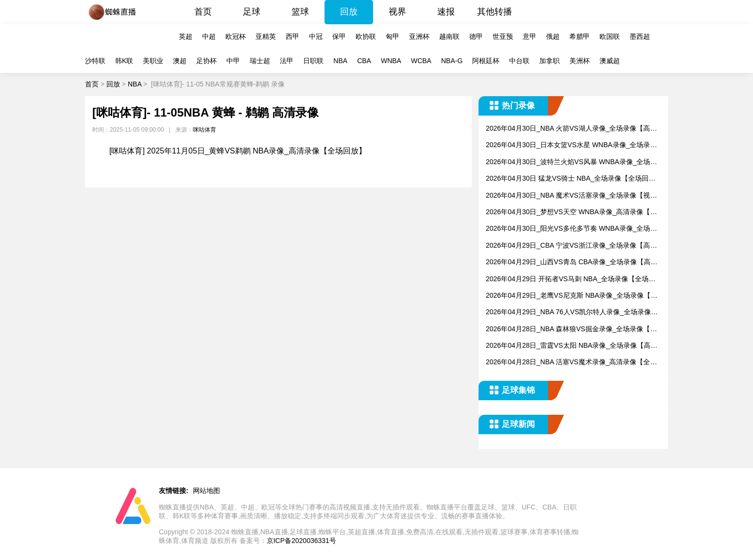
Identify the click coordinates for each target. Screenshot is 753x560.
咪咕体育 (205, 130)
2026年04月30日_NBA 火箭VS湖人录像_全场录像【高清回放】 (571, 129)
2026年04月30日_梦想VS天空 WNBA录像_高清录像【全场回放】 (571, 212)
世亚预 (503, 36)
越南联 (449, 36)
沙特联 (95, 61)
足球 (252, 12)
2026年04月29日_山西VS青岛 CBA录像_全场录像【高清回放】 (572, 263)
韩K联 (124, 61)
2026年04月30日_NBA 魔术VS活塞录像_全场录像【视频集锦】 (571, 196)
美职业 (153, 61)
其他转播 (495, 12)
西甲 (292, 36)
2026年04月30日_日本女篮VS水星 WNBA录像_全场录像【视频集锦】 (571, 145)
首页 (203, 12)
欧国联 (610, 36)
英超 (186, 36)
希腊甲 (580, 36)
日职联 (313, 61)
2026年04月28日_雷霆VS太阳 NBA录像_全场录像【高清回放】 (572, 346)
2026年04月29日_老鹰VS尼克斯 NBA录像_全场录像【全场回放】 (572, 296)
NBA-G (452, 61)
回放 (349, 12)
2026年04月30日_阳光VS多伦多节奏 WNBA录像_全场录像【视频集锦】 (571, 229)
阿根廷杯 (486, 61)
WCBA (421, 61)
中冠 (316, 36)
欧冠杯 (236, 36)
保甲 (339, 36)
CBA (364, 61)
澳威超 (610, 61)
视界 (397, 12)
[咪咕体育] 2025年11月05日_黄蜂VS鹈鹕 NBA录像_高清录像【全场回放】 (238, 151)
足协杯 (206, 61)
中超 (209, 36)
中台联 (519, 61)
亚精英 (266, 36)
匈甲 (393, 36)
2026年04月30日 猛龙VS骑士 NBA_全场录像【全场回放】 (567, 179)
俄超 (553, 36)
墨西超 (640, 36)
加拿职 (549, 61)
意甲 (530, 36)
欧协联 (366, 36)
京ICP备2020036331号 (301, 541)
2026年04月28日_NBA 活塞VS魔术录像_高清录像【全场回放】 (571, 363)
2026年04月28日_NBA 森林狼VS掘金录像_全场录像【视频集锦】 (571, 330)
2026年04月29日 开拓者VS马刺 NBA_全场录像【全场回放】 (571, 280)
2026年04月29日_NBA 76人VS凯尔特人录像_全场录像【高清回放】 (568, 313)
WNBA (391, 61)
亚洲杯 (419, 36)
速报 (446, 12)
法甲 (287, 61)
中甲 (233, 61)
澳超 (180, 61)
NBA (340, 61)
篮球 (300, 12)
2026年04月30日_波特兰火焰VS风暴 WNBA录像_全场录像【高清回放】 (571, 162)
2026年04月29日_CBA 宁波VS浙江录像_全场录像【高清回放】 (571, 246)
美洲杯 (580, 61)
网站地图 (206, 491)
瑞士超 (260, 61)
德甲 (476, 36)
